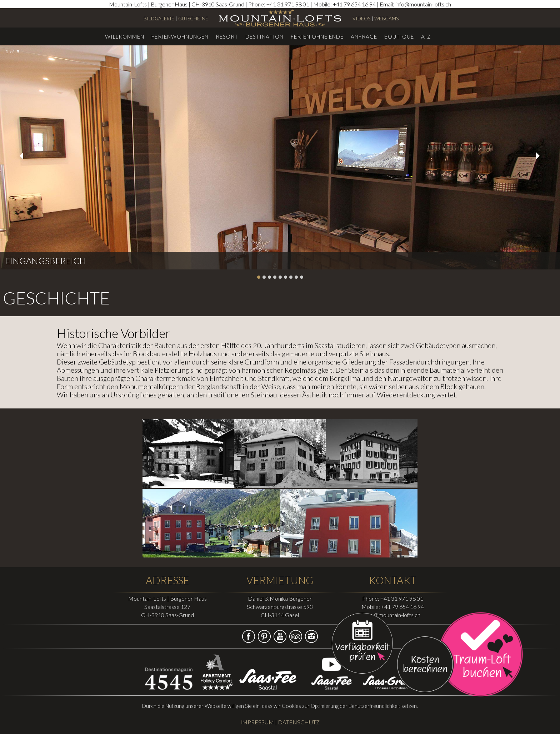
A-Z (426, 36)
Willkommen (125, 36)
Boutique (399, 36)
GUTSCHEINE (193, 19)
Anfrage (364, 36)
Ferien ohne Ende (317, 36)
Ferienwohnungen (180, 36)
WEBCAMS (386, 19)
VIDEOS (361, 19)
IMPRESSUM (257, 722)
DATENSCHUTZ (299, 722)
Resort (227, 36)
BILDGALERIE (159, 19)
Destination (264, 36)
